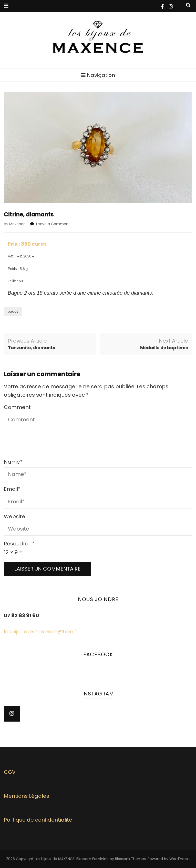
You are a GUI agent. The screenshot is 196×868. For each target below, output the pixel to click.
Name (13, 462)
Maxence (17, 224)
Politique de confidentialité (38, 820)
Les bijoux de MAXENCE (55, 859)
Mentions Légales (27, 796)
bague (13, 311)
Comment (17, 407)
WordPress (179, 859)
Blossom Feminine (92, 859)
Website (14, 516)
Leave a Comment (53, 224)
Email (12, 489)
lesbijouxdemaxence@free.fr (41, 632)
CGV (10, 772)
